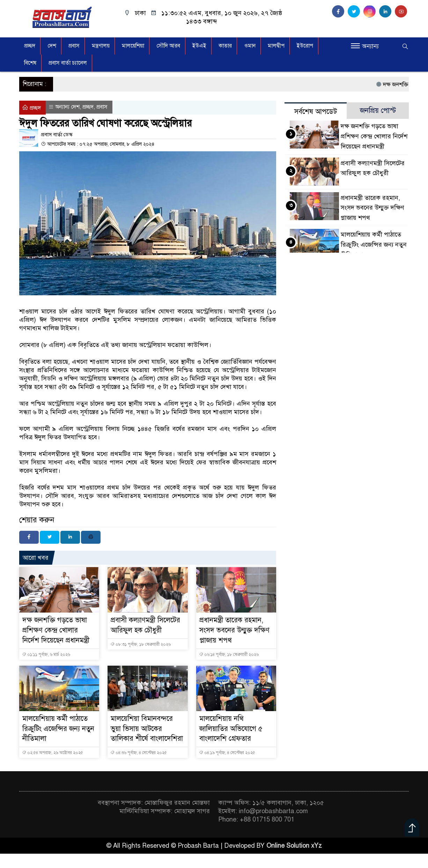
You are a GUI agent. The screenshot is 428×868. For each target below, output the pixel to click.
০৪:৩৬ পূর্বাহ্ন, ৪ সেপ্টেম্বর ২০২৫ (139, 753)
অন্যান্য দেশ (67, 107)
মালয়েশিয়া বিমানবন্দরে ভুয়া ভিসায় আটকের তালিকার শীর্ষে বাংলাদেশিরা (147, 729)
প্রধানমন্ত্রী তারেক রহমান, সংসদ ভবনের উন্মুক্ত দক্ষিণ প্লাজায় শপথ (234, 630)
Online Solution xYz (294, 846)
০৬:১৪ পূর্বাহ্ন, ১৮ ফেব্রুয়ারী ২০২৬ (229, 654)
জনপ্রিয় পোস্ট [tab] (378, 111)
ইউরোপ (305, 46)
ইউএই (199, 46)
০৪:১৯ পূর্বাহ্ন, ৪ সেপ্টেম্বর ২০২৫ (227, 753)
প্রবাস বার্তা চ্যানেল (68, 63)
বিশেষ (30, 63)
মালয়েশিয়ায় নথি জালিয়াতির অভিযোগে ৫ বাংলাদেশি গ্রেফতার (231, 729)
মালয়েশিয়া (133, 46)
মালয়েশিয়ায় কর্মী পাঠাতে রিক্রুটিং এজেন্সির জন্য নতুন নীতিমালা (58, 729)
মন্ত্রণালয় (101, 46)
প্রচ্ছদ (30, 46)
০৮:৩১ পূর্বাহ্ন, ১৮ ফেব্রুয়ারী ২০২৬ (141, 644)
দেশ (52, 46)
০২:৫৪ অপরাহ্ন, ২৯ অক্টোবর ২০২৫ (53, 753)
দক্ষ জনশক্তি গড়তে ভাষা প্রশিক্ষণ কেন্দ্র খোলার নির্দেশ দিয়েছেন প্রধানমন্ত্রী (56, 630)
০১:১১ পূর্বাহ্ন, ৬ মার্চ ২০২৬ (46, 654)
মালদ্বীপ (276, 46)
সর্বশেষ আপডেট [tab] (316, 112)
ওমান (250, 46)
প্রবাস (74, 46)
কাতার (225, 46)
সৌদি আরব (168, 46)
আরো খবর (36, 558)
